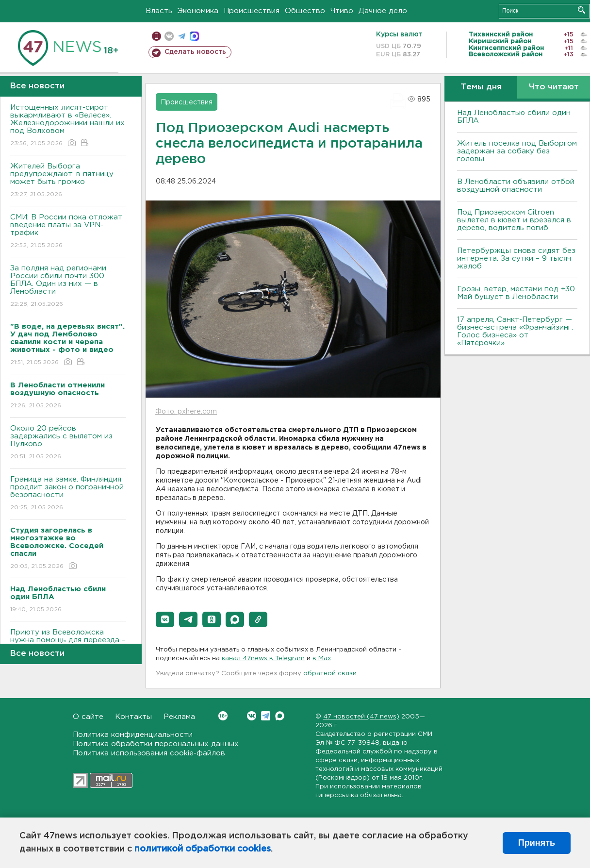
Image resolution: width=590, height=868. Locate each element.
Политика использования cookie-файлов (149, 753)
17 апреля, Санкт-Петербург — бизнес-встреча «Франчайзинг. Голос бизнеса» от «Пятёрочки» (515, 331)
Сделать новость (195, 52)
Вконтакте (223, 716)
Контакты (133, 717)
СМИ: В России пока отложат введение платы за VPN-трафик (68, 232)
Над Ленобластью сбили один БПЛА (514, 117)
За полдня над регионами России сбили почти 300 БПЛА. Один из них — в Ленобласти (68, 287)
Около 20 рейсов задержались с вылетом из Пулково (68, 443)
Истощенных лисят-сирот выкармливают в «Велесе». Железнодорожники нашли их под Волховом (68, 126)
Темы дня (481, 87)
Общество (305, 11)
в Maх (322, 659)
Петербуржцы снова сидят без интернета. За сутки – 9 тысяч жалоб (516, 259)
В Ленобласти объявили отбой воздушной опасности (516, 186)
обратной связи (330, 674)
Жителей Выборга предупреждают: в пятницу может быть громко (68, 181)
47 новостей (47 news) (361, 717)
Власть (159, 11)
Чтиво (342, 11)
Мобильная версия (156, 36)
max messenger (194, 36)
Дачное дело (383, 11)
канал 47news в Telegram (263, 659)
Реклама (179, 717)
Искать (582, 10)
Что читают (554, 87)
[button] (165, 619)
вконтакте (169, 36)
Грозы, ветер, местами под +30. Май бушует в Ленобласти (517, 293)
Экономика (198, 11)
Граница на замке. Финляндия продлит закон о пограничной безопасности (68, 494)
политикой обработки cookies (203, 849)
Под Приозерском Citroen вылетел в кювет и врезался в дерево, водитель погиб (514, 220)
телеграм (182, 36)
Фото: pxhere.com (186, 412)
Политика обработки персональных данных (156, 744)
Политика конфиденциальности (133, 735)
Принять (537, 843)
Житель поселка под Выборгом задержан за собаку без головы (517, 151)
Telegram (266, 716)
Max (280, 716)
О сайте (88, 717)
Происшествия (252, 11)
